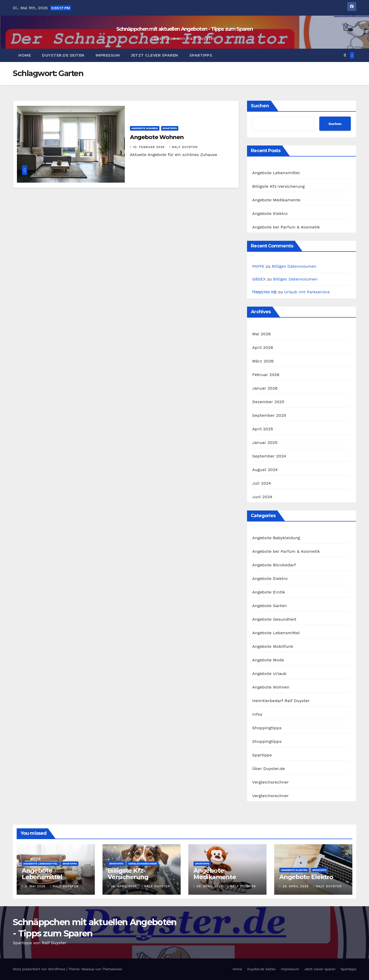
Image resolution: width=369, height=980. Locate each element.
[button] (345, 55)
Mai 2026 (261, 334)
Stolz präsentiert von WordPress (40, 969)
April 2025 (263, 429)
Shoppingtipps (267, 728)
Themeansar (112, 969)
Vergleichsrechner (270, 782)
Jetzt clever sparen (155, 55)
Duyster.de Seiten (63, 55)
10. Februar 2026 (149, 147)
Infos (257, 714)
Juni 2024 (262, 497)
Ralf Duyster (183, 147)
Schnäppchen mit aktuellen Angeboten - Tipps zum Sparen (184, 29)
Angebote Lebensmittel (276, 173)
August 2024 (265, 470)
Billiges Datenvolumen (294, 266)
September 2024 (269, 456)
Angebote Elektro (270, 213)
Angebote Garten (269, 606)
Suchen (260, 106)
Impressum (108, 55)
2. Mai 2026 (36, 886)
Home (25, 55)
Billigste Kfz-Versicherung (278, 186)
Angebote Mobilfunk (273, 646)
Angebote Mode (268, 660)
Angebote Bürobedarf (274, 565)
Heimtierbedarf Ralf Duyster (281, 701)
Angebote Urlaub (269, 674)
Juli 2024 (262, 483)
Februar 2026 (266, 375)
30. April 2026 (124, 886)
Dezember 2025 (268, 402)
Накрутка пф (264, 292)
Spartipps (201, 55)
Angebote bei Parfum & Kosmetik (286, 227)
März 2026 (263, 361)
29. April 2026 (296, 886)
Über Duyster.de (268, 769)
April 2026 (263, 347)
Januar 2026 (265, 388)
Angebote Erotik (269, 592)
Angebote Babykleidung (276, 538)
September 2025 (269, 415)
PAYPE (258, 266)
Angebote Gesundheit (274, 619)
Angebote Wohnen (145, 128)
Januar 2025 (265, 442)
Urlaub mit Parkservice (307, 292)
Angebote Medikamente (276, 200)
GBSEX (259, 279)
